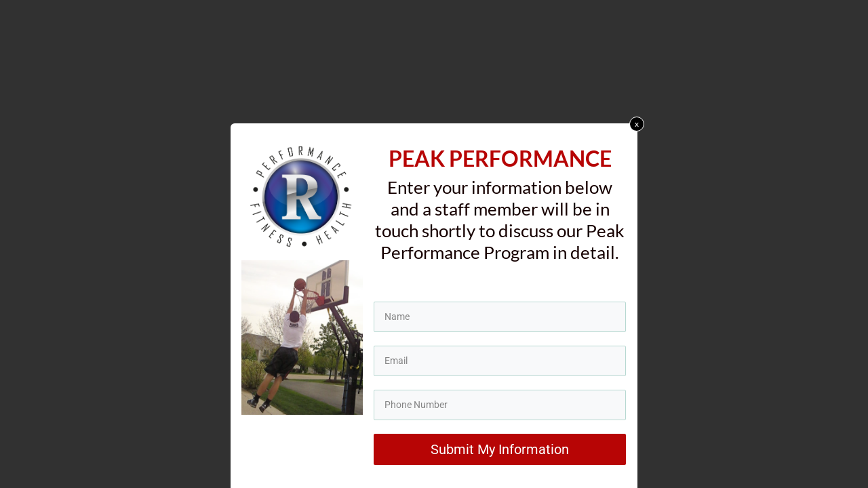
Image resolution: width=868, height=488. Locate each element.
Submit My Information (500, 453)
